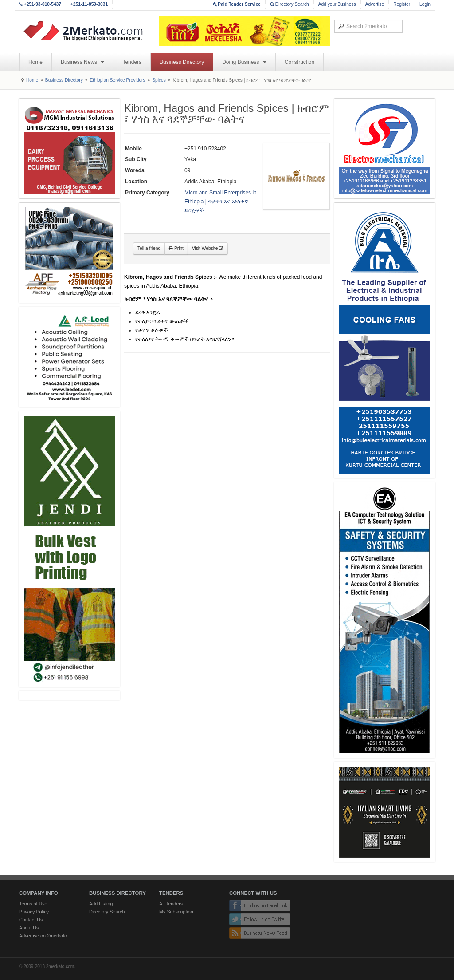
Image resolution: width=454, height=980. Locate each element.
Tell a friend (149, 248)
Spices (159, 80)
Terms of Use (33, 904)
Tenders (132, 62)
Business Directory (182, 62)
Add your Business (337, 4)
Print (176, 248)
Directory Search (290, 4)
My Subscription (176, 912)
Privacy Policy (34, 912)
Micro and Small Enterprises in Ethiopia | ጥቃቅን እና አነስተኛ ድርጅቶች (221, 202)
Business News (82, 62)
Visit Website (208, 248)
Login (425, 4)
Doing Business (244, 62)
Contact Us (31, 920)
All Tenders (171, 904)
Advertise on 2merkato (43, 936)
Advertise (375, 4)
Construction (299, 62)
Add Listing (101, 904)
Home (35, 62)
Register (402, 4)
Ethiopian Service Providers (117, 80)
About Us (29, 928)
